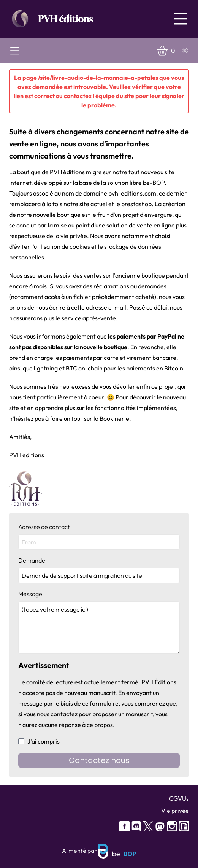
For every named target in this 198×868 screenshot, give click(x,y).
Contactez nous (99, 760)
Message (99, 622)
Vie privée (175, 811)
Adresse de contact (99, 536)
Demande (99, 570)
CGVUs (179, 798)
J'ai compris (39, 741)
